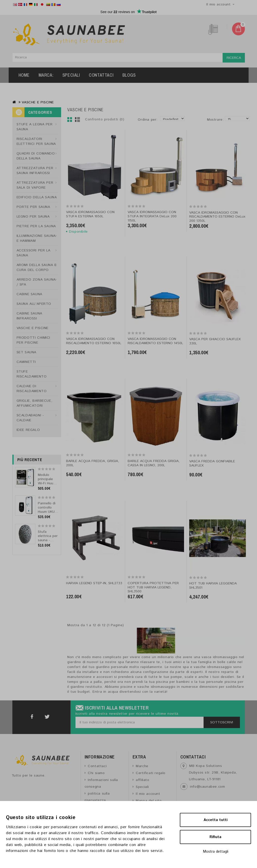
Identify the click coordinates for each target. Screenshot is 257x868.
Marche (142, 766)
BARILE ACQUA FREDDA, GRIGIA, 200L (93, 463)
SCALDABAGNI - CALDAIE (30, 418)
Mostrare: (209, 120)
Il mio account (148, 794)
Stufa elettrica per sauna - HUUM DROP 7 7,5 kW (48, 540)
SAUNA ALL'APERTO (34, 304)
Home (24, 75)
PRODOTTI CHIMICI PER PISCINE (34, 340)
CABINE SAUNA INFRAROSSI (29, 316)
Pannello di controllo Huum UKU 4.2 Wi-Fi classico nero (47, 514)
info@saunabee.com (207, 787)
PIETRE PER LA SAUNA (36, 226)
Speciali (71, 75)
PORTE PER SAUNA (33, 207)
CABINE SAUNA (29, 294)
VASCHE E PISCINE (38, 102)
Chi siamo (96, 773)
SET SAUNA (26, 352)
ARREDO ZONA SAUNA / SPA (36, 282)
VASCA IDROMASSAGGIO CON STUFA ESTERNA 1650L (90, 214)
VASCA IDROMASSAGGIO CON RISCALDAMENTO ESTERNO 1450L (155, 341)
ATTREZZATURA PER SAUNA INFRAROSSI (35, 171)
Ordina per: (148, 120)
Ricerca (234, 58)
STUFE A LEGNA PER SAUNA (35, 127)
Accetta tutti (216, 820)
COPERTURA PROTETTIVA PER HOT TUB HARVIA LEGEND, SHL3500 (153, 587)
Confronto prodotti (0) (105, 119)
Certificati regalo (151, 773)
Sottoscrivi (222, 722)
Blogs (129, 75)
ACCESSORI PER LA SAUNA (34, 253)
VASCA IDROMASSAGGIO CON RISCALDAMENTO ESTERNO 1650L (94, 341)
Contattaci (101, 75)
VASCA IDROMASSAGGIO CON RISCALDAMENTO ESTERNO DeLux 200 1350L (217, 217)
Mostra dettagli (216, 852)
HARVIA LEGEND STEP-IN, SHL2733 (94, 583)
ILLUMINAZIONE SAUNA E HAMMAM (36, 238)
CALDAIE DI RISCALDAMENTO (32, 389)
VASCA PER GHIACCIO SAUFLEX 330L (215, 341)
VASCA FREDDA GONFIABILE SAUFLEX (212, 463)
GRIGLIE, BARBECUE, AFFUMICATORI (35, 403)
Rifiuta (215, 837)
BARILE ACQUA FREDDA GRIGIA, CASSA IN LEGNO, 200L (154, 463)
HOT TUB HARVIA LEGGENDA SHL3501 (213, 586)
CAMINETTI (26, 362)
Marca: (46, 75)
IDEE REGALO (28, 430)
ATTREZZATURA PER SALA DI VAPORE (35, 185)
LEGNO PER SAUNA (33, 217)
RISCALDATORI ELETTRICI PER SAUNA (36, 141)
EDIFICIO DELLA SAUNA (37, 197)
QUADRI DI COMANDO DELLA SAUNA (36, 156)
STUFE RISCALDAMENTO (32, 374)
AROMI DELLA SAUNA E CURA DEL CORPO (37, 267)
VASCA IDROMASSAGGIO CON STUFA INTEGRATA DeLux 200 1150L (152, 216)
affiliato (142, 780)
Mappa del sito (149, 801)
